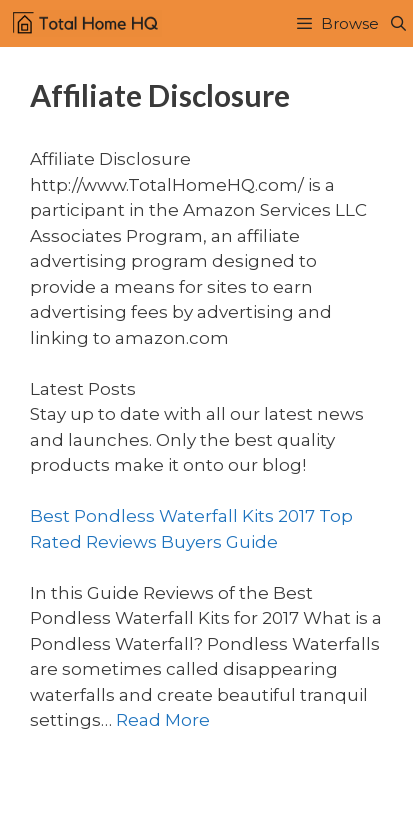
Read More (163, 720)
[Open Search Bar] (398, 23)
